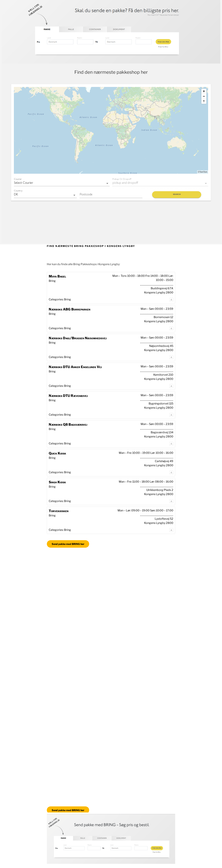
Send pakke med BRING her (68, 544)
